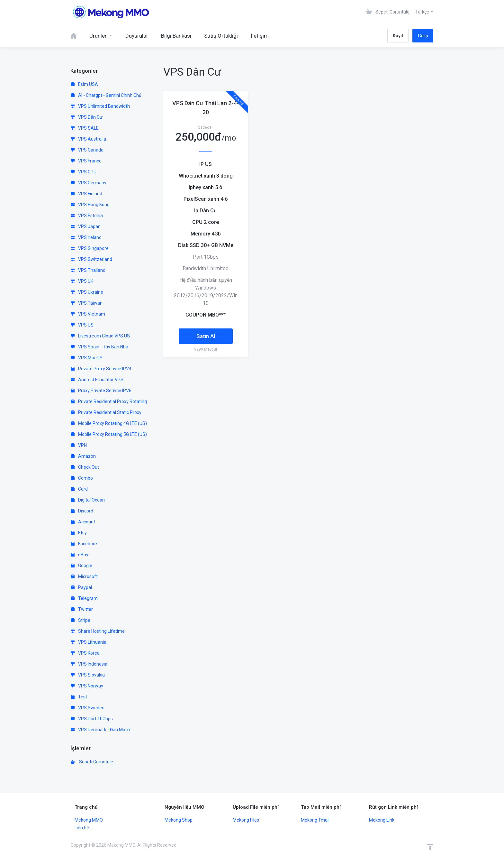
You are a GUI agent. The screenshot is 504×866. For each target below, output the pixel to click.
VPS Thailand (88, 270)
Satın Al (206, 336)
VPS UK (82, 281)
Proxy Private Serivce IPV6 (101, 391)
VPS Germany (89, 183)
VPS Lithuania (89, 642)
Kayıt (398, 36)
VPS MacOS (87, 358)
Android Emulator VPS (97, 380)
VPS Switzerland (91, 259)
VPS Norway (87, 686)
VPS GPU (84, 172)
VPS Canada (87, 150)
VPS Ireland (86, 237)
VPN (79, 445)
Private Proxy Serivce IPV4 (101, 369)
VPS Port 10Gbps (92, 719)
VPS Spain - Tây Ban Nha (99, 347)
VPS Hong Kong (90, 205)
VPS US (82, 325)
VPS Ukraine (87, 292)
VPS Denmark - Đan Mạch (100, 730)
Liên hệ (82, 828)
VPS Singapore (90, 248)
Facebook (84, 544)
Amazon (83, 456)
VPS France (86, 161)
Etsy (79, 533)
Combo (82, 478)
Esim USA (84, 84)
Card (79, 489)
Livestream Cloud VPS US (100, 336)
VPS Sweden (88, 708)
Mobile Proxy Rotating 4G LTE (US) (109, 423)
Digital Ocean (88, 500)
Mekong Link (382, 820)
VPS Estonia (87, 216)
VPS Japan (86, 226)
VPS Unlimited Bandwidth (100, 106)
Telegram (84, 598)
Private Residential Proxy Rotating (109, 401)
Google (81, 566)
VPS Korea (85, 653)
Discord (82, 511)
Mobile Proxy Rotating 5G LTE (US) (109, 434)
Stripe (81, 620)
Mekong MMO (89, 820)
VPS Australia (88, 139)
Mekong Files (246, 820)
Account (83, 522)
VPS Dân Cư (87, 117)
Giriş (423, 36)
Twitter (82, 609)
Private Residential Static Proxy (106, 412)
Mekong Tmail (315, 820)
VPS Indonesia (89, 664)
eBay (80, 555)
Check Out (85, 467)
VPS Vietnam (88, 314)
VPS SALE (85, 128)
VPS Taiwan (87, 303)
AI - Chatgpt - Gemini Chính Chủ (106, 95)
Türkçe (425, 12)
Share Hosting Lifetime (98, 631)
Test (79, 697)
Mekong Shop (179, 820)
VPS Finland (86, 194)
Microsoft (84, 576)
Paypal (81, 587)
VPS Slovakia (88, 675)
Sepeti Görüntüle (92, 762)
